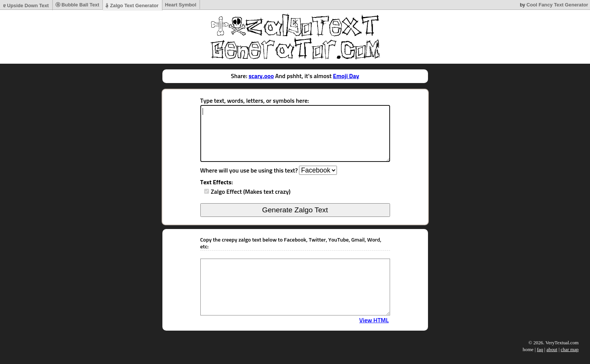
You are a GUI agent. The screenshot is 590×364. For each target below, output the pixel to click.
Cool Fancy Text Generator (557, 5)
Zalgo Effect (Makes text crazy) (251, 192)
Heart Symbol (181, 5)
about (552, 350)
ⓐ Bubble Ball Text (77, 5)
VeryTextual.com (562, 343)
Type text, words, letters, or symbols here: (255, 101)
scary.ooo (261, 76)
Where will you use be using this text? (249, 171)
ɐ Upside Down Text (26, 5)
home (528, 350)
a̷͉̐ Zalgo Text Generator (132, 5)
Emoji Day (346, 76)
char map (570, 350)
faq (540, 350)
